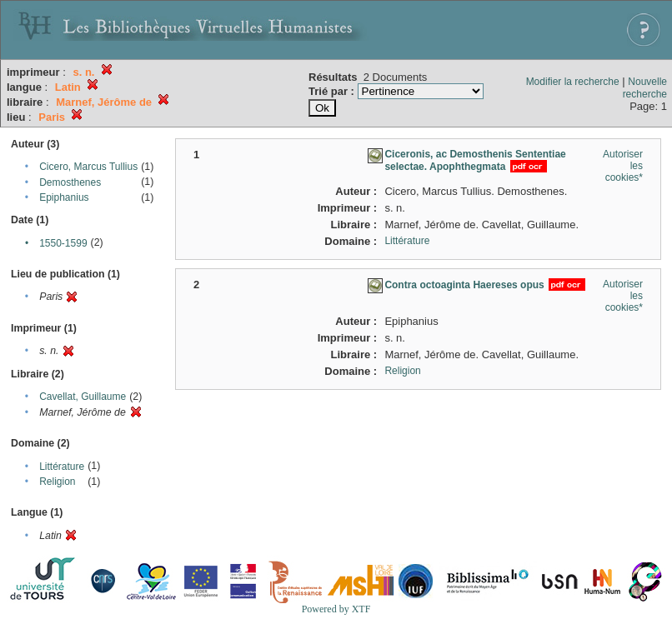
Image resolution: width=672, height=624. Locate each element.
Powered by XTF (336, 609)
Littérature (62, 467)
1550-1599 (63, 243)
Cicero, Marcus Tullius (88, 167)
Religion (57, 482)
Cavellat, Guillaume (83, 397)
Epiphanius (64, 197)
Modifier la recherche (573, 82)
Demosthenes (70, 182)
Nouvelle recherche (645, 88)
